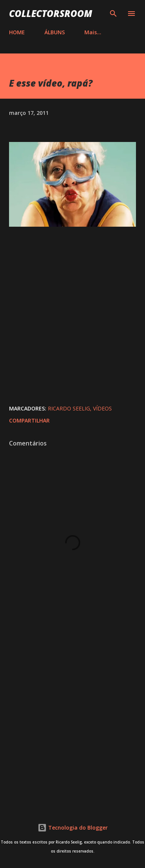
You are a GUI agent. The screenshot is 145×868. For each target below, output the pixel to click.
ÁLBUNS (55, 32)
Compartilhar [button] (29, 420)
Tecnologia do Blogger (73, 828)
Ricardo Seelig (69, 408)
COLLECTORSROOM (51, 13)
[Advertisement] (72, 718)
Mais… (93, 32)
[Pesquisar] (113, 14)
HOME (17, 32)
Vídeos (102, 408)
